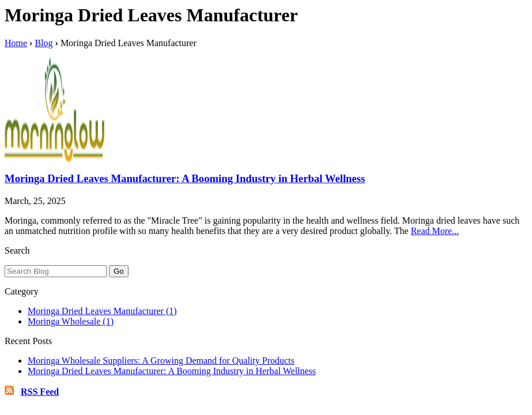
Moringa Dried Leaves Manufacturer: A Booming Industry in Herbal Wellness (185, 178)
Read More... (435, 231)
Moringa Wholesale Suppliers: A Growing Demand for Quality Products (161, 361)
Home (16, 43)
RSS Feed (40, 392)
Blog (44, 43)
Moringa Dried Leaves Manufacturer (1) (102, 311)
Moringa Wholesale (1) (71, 321)
